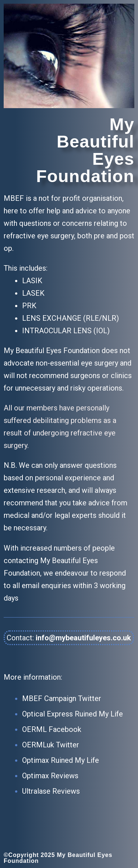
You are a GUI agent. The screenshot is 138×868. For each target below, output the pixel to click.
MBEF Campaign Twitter (62, 698)
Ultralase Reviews (51, 791)
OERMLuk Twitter (51, 745)
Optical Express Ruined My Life (72, 714)
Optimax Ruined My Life (61, 760)
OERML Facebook (52, 729)
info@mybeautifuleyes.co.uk (83, 638)
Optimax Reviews (50, 776)
